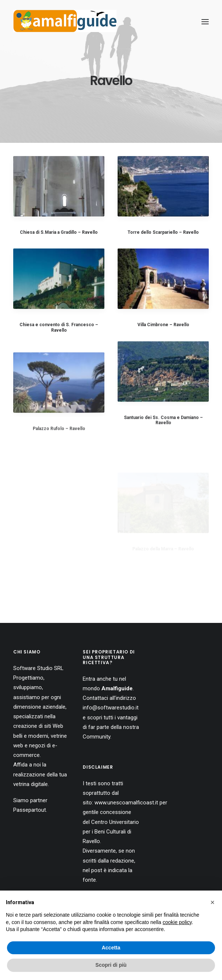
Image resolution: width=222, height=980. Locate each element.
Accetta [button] (111, 948)
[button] (212, 902)
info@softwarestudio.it (111, 708)
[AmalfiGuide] (65, 22)
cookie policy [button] (177, 922)
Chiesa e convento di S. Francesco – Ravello (59, 327)
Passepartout (30, 810)
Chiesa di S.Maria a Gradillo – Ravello (59, 232)
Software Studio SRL (38, 668)
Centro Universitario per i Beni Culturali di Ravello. (111, 832)
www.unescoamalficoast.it (126, 803)
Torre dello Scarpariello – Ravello (163, 232)
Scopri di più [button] (111, 965)
